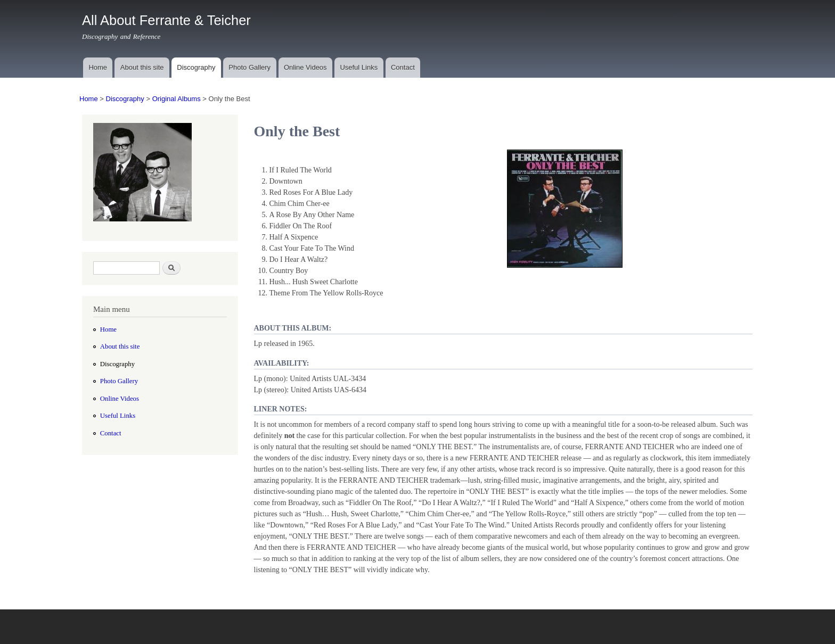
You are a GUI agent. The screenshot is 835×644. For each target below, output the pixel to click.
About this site (142, 67)
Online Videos (305, 67)
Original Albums (177, 99)
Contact (403, 67)
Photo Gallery (249, 67)
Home (98, 67)
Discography (196, 67)
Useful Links (359, 67)
